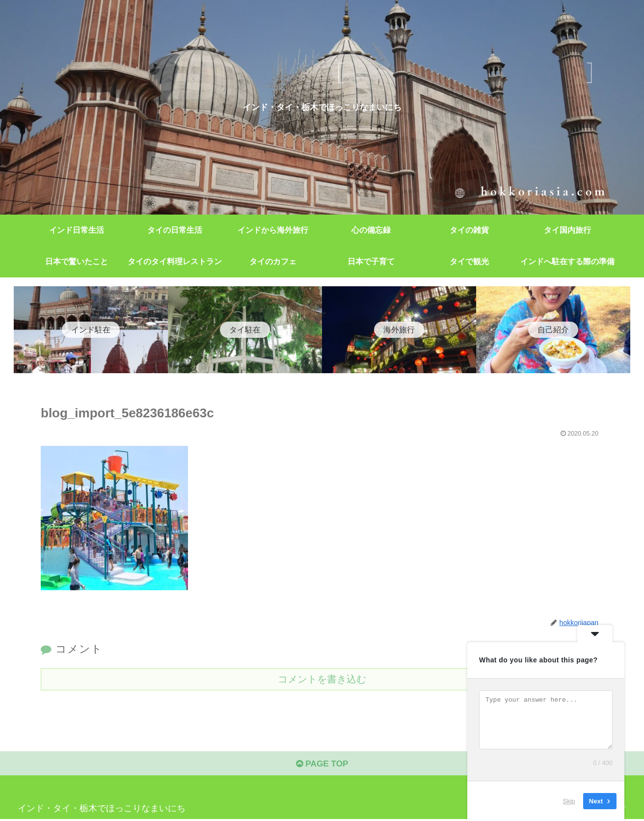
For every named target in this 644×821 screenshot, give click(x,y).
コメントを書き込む (322, 679)
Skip (569, 801)
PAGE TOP (322, 766)
